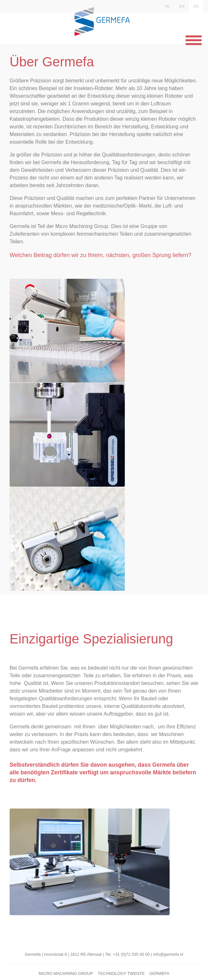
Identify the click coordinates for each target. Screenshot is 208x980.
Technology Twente (121, 973)
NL (168, 6)
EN (182, 6)
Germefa (159, 973)
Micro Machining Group (66, 973)
